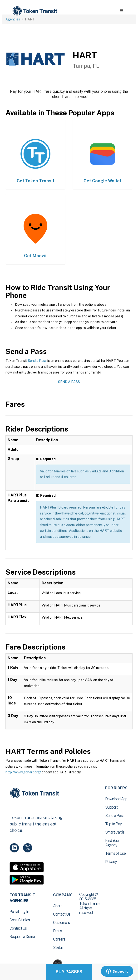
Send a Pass (37, 361)
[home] (34, 11)
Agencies (13, 19)
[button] (121, 11)
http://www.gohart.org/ (23, 772)
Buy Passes (69, 972)
